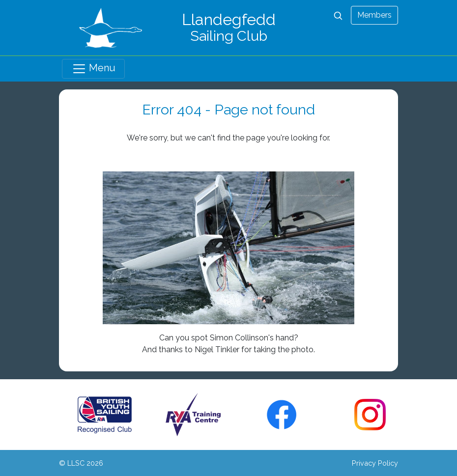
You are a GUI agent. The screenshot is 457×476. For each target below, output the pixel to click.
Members (374, 15)
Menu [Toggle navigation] (94, 69)
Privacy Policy (375, 463)
